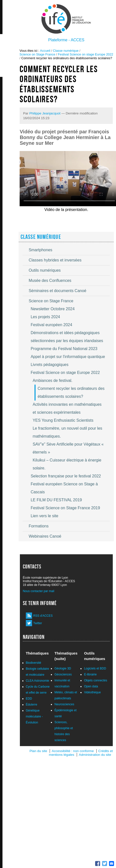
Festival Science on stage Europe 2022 (86, 54)
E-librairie (90, 674)
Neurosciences (64, 704)
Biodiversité (34, 663)
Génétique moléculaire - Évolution (34, 716)
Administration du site (95, 755)
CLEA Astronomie (38, 681)
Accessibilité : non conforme (73, 751)
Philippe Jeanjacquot (45, 113)
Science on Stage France (38, 54)
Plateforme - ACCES (66, 40)
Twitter (38, 623)
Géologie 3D (63, 668)
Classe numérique (66, 51)
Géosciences (63, 674)
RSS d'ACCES (43, 616)
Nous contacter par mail (39, 591)
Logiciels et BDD (95, 668)
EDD (29, 699)
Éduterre (32, 705)
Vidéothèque (92, 692)
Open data (91, 686)
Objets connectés (96, 680)
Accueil (45, 51)
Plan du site (38, 751)
